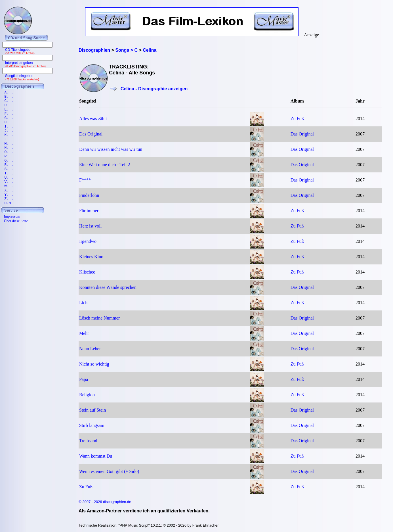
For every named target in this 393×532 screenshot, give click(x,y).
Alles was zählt (93, 119)
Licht (84, 303)
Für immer (89, 211)
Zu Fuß (297, 119)
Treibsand (88, 441)
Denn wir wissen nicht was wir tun (111, 149)
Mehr (84, 333)
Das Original (91, 134)
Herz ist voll (90, 226)
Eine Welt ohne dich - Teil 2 (105, 165)
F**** (85, 180)
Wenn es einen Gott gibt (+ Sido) (109, 471)
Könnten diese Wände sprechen (108, 287)
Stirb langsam (92, 425)
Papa (84, 379)
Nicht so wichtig (94, 364)
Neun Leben (90, 349)
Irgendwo (88, 241)
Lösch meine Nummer (99, 318)
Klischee (87, 272)
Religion (87, 395)
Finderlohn (89, 195)
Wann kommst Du (96, 456)
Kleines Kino (91, 257)
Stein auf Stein (93, 410)
